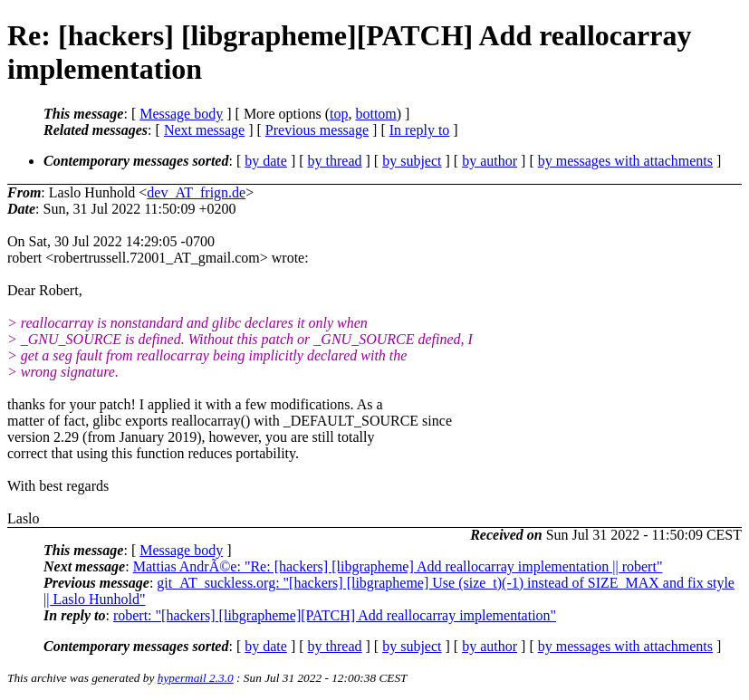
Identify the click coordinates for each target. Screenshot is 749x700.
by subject (412, 161)
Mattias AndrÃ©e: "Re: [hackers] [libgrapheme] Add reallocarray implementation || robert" (398, 566)
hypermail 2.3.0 (196, 678)
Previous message (317, 130)
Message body (181, 114)
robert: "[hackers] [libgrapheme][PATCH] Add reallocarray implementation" (335, 615)
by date (266, 161)
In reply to (420, 130)
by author (490, 161)
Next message (204, 130)
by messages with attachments (625, 161)
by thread (335, 161)
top (339, 114)
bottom (375, 114)
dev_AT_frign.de (196, 192)
